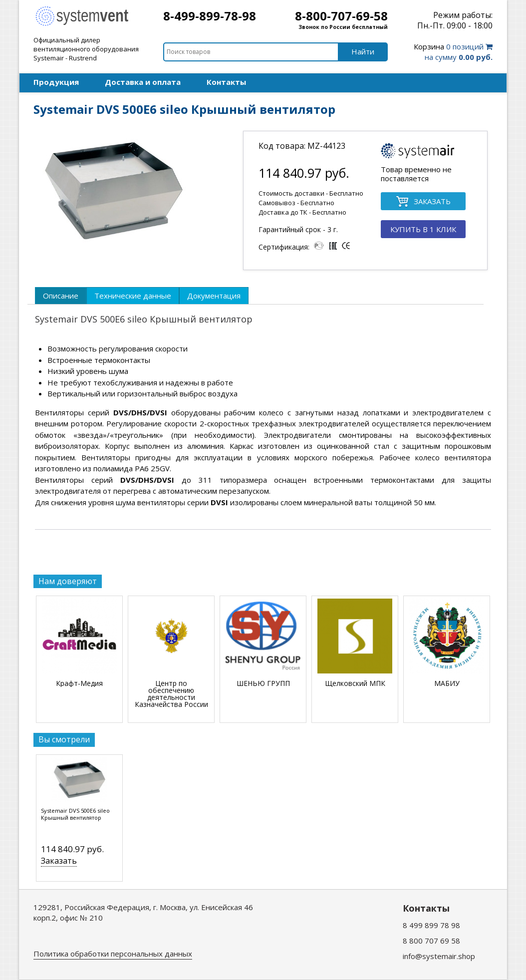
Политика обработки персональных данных (113, 954)
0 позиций (453, 52)
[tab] (61, 296)
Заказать (59, 861)
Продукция (56, 82)
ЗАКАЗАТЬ (423, 202)
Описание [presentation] (61, 296)
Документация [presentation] (214, 296)
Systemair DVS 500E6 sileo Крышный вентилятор (75, 814)
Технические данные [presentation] (133, 296)
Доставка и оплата (143, 82)
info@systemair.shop (439, 956)
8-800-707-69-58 (341, 16)
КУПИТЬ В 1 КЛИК (423, 229)
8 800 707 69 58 (431, 941)
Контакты (226, 82)
